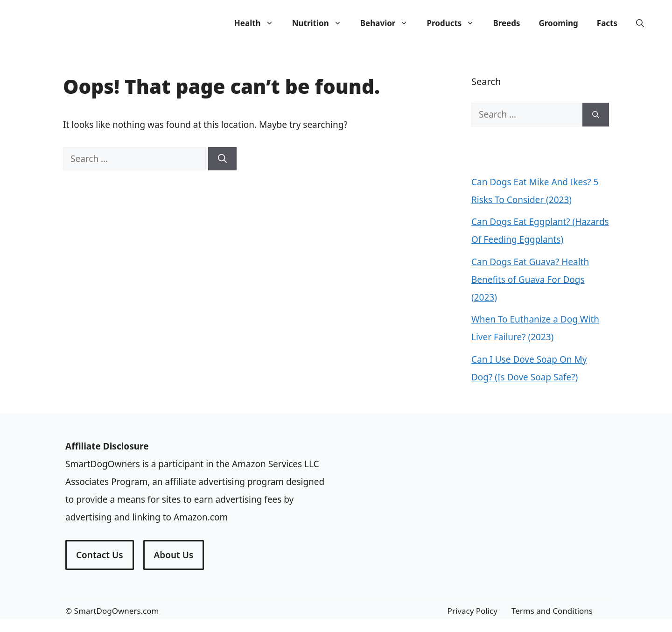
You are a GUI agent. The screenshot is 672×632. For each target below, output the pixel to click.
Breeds (506, 23)
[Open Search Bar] (640, 23)
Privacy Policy (472, 611)
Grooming (559, 23)
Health (259, 23)
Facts (607, 23)
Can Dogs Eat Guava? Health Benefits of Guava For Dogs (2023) (530, 280)
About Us (174, 555)
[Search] (222, 159)
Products (455, 23)
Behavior (389, 23)
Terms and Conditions (552, 611)
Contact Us (100, 555)
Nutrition (322, 23)
